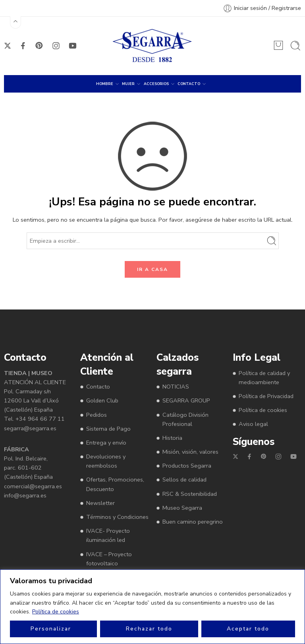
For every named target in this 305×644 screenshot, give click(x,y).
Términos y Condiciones (117, 517)
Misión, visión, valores (190, 452)
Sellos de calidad (184, 480)
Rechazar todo (149, 629)
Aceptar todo (248, 629)
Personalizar (51, 629)
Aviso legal (253, 424)
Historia (172, 438)
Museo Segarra (182, 508)
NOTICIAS (176, 387)
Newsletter (100, 503)
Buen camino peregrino (193, 522)
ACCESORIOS (156, 84)
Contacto (98, 387)
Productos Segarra (187, 466)
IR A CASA (152, 269)
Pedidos (97, 415)
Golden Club (102, 400)
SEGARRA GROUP (186, 400)
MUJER (128, 84)
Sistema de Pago (108, 429)
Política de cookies (56, 612)
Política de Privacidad (266, 396)
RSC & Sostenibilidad (190, 494)
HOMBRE (105, 84)
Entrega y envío (106, 443)
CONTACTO (189, 84)
